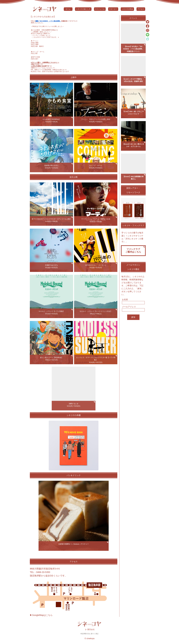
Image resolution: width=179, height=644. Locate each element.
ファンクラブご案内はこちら (133, 251)
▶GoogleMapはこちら (41, 615)
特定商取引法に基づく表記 (89, 634)
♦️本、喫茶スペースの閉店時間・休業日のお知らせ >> (49, 70)
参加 (133, 317)
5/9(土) (33, 21)
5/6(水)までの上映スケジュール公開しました (47, 26)
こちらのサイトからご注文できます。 (45, 37)
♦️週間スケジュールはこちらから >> (43, 68)
